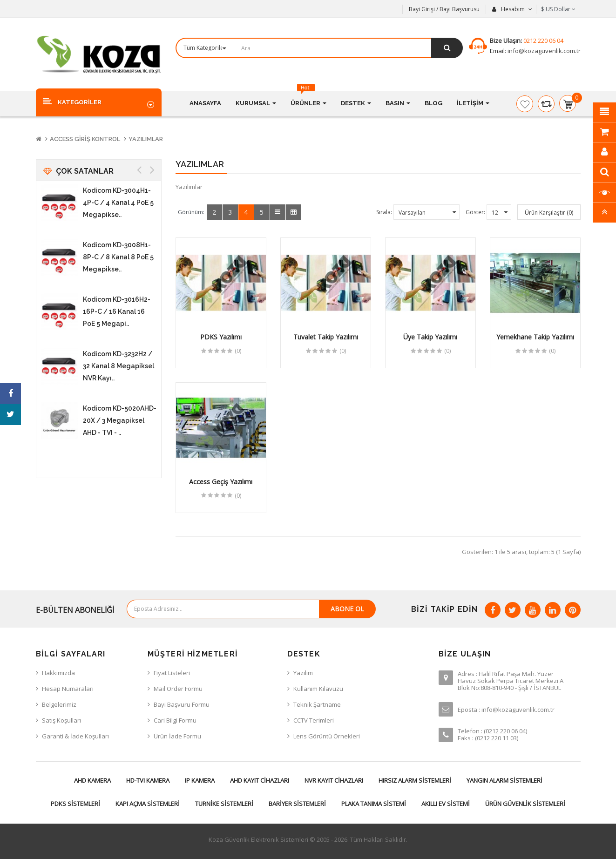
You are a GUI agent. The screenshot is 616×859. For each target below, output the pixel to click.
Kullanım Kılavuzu (318, 689)
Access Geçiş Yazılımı (221, 482)
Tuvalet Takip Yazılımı (326, 337)
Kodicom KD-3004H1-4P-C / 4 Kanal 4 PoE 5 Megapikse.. (118, 203)
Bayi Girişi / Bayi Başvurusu (444, 9)
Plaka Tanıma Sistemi (374, 804)
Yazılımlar (146, 139)
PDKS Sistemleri (75, 804)
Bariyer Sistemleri (297, 804)
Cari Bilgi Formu (175, 720)
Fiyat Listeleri (172, 673)
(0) (238, 351)
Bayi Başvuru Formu (182, 704)
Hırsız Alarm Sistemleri (415, 780)
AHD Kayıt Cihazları (260, 780)
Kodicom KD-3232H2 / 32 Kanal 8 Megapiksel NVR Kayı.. (118, 366)
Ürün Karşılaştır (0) (549, 213)
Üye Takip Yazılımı (430, 337)
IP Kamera (200, 780)
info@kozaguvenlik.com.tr (543, 51)
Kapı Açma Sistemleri (148, 804)
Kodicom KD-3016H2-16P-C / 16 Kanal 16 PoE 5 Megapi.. (117, 311)
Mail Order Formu (178, 689)
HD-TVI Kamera (148, 780)
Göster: (475, 212)
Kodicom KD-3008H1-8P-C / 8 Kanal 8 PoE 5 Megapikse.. (118, 257)
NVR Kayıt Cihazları (334, 780)
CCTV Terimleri (314, 720)
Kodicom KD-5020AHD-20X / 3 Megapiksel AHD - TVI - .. (120, 420)
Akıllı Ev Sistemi (446, 804)
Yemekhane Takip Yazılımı (535, 337)
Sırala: (384, 212)
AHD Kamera (92, 780)
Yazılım (303, 673)
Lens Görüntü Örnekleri (327, 736)
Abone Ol (347, 609)
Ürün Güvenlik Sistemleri (525, 804)
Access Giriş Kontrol (85, 139)
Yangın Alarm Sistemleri (504, 780)
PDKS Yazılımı (221, 337)
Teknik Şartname (317, 704)
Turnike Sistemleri (224, 804)
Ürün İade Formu (177, 736)
